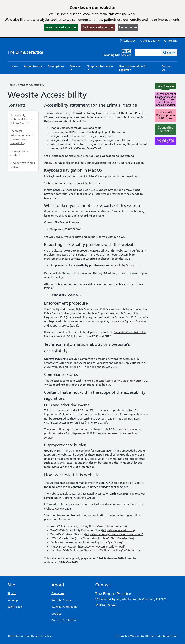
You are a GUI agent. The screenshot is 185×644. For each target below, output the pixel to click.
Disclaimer (58, 593)
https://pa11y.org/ (112, 542)
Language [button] (128, 41)
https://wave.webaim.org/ (118, 530)
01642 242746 (149, 41)
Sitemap (13, 600)
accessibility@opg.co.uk (125, 265)
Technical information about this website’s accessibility (22, 137)
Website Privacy (61, 600)
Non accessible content (20, 153)
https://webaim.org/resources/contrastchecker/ (114, 534)
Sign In (12, 593)
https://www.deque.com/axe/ (108, 526)
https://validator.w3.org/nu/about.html (117, 550)
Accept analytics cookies (61, 27)
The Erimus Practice (25, 52)
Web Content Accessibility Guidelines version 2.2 (117, 381)
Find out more (128, 27)
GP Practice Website (128, 636)
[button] (76, 68)
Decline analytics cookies (98, 27)
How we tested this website (23, 165)
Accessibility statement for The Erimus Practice (22, 119)
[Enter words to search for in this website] (148, 53)
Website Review (54, 509)
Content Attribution (64, 620)
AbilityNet (50, 163)
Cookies (56, 614)
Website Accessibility (64, 607)
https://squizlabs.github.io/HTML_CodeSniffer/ (104, 538)
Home (11, 85)
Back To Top (15, 607)
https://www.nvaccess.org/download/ (101, 547)
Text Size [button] (170, 41)
